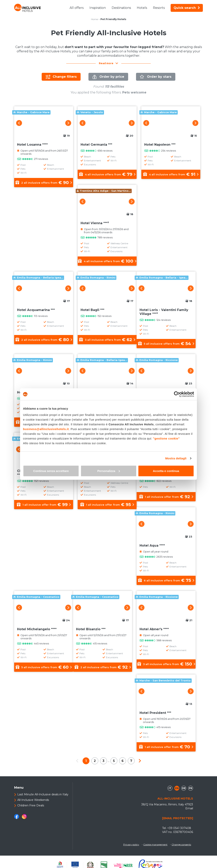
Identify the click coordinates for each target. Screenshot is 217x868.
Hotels (142, 8)
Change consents (181, 844)
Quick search (187, 8)
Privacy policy (131, 844)
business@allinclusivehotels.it (46, 429)
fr (191, 788)
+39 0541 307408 (179, 828)
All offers (77, 8)
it (170, 788)
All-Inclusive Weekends (33, 800)
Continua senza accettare (51, 471)
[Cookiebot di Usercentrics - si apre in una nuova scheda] (177, 394)
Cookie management (155, 844)
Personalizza (109, 471)
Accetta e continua (166, 471)
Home (94, 19)
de (184, 788)
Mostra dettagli (176, 458)
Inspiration (98, 8)
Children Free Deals (31, 805)
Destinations (121, 8)
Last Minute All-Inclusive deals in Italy (43, 794)
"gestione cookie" (166, 438)
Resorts (159, 8)
